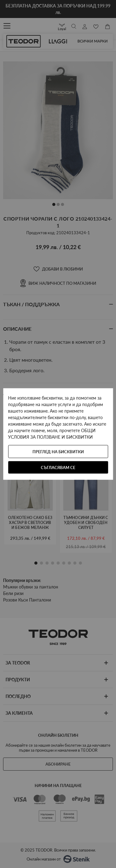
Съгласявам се (58, 468)
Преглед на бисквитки (58, 452)
